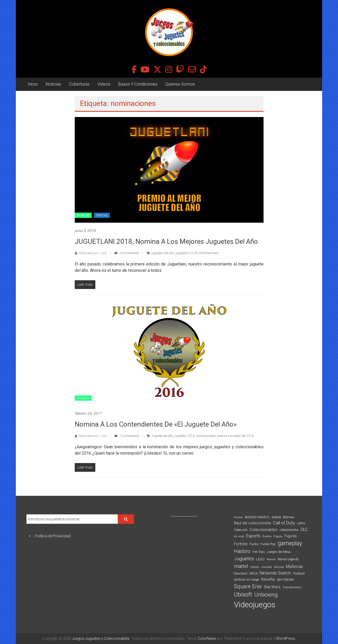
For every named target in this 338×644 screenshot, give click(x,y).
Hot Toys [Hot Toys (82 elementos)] (259, 552)
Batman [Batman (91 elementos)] (289, 517)
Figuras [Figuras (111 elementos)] (291, 536)
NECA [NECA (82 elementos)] (253, 573)
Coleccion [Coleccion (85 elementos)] (241, 530)
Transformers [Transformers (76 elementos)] (292, 587)
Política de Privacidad (53, 536)
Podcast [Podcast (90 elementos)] (299, 573)
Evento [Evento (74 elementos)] (267, 536)
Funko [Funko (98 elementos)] (254, 544)
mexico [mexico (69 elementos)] (255, 567)
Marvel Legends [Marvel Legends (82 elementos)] (288, 559)
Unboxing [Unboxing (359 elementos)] (266, 594)
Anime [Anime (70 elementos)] (238, 517)
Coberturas (79, 84)
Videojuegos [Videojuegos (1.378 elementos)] (255, 605)
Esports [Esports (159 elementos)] (253, 536)
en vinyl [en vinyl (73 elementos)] (239, 536)
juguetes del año (163, 253)
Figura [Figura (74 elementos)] (278, 536)
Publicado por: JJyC (93, 253)
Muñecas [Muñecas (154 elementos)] (294, 566)
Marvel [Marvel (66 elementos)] (271, 559)
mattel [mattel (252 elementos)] (241, 566)
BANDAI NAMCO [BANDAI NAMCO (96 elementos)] (257, 517)
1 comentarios (127, 436)
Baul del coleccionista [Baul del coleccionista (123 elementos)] (252, 523)
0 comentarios (127, 253)
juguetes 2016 (185, 436)
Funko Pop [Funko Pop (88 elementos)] (268, 544)
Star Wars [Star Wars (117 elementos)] (272, 587)
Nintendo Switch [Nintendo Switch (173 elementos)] (275, 573)
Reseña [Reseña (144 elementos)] (268, 579)
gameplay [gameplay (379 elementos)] (290, 543)
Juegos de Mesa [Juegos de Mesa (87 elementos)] (279, 552)
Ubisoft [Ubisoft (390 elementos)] (243, 594)
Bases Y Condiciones (138, 84)
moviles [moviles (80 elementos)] (267, 567)
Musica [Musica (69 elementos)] (279, 567)
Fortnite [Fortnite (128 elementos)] (241, 544)
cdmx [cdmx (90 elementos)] (301, 523)
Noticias (53, 84)
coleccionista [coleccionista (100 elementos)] (289, 530)
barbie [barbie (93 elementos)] (276, 517)
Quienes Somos (180, 84)
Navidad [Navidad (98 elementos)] (241, 573)
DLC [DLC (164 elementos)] (304, 529)
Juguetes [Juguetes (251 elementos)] (244, 559)
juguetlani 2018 (187, 253)
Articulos (83, 215)
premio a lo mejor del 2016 (236, 436)
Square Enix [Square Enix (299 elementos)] (248, 587)
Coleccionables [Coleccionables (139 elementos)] (264, 530)
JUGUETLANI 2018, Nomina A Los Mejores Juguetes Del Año (166, 241)
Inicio (33, 84)
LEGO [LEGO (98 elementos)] (260, 559)
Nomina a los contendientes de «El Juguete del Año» (156, 424)
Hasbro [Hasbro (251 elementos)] (242, 551)
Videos (104, 84)
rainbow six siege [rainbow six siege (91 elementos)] (247, 579)
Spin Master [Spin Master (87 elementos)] (285, 580)
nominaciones (209, 253)
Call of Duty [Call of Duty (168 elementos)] (284, 523)
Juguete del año (162, 436)
